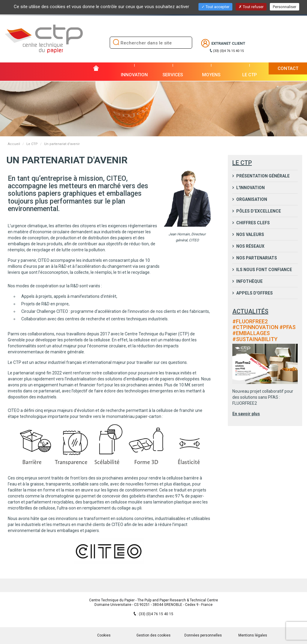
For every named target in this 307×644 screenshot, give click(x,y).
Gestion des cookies (153, 635)
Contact (288, 68)
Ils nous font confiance (264, 270)
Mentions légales (253, 635)
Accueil (14, 144)
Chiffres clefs (253, 223)
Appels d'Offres (254, 293)
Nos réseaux (250, 246)
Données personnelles (203, 635)
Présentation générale (262, 176)
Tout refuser (251, 7)
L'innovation (250, 188)
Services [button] (173, 75)
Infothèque (249, 281)
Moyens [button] (211, 75)
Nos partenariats (256, 258)
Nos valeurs (250, 234)
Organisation (251, 199)
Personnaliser (285, 7)
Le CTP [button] (250, 75)
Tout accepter (215, 7)
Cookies (104, 635)
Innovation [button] (134, 75)
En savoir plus (246, 414)
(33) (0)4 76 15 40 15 (228, 51)
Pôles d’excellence (258, 211)
